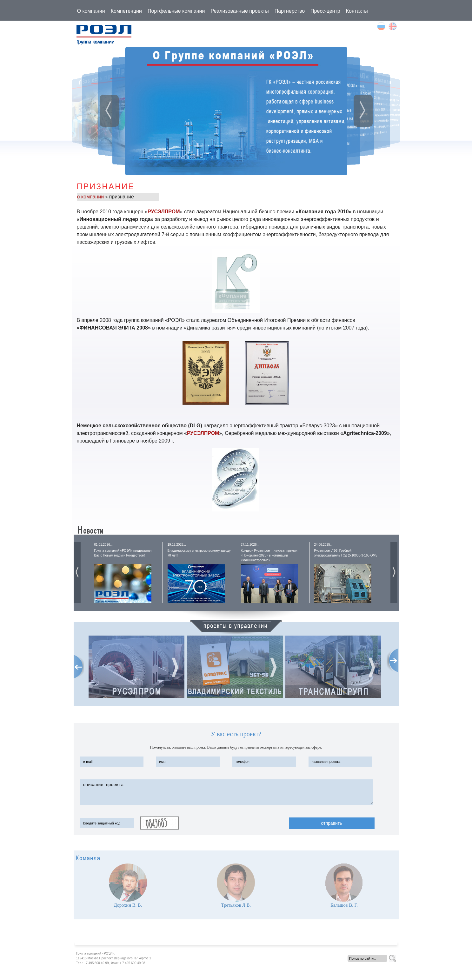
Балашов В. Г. (344, 905)
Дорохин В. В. (128, 905)
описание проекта (227, 792)
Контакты (357, 11)
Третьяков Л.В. (236, 905)
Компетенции (126, 11)
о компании (91, 197)
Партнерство (290, 11)
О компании (91, 11)
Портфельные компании (176, 11)
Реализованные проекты (239, 11)
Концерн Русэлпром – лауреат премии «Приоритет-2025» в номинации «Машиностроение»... (269, 555)
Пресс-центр (325, 11)
